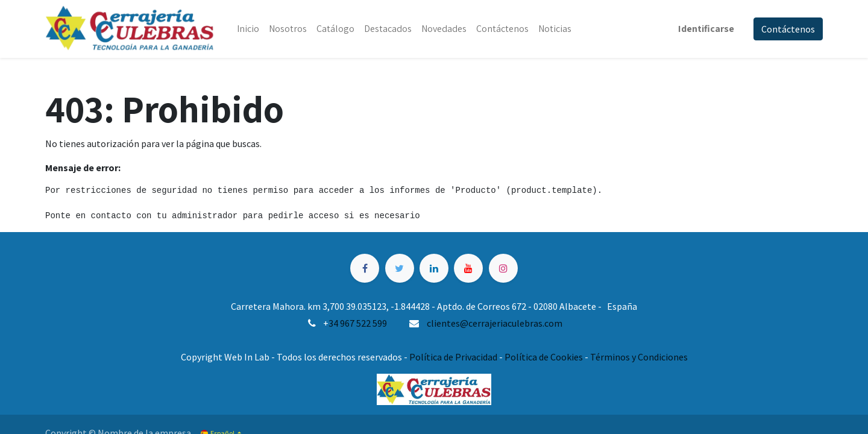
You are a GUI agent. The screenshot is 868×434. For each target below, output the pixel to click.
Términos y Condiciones (639, 357)
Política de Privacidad (453, 357)
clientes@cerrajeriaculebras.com (495, 323)
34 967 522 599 (358, 323)
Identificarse (706, 29)
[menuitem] (248, 29)
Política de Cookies (544, 357)
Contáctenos (788, 29)
